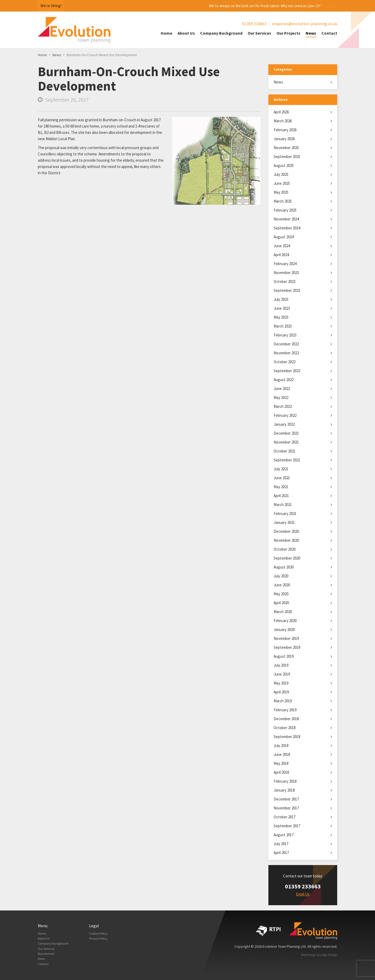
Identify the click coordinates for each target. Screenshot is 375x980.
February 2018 (285, 781)
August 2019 (284, 656)
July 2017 (281, 844)
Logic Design (329, 955)
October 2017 (285, 817)
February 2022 (285, 415)
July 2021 (281, 469)
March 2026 (283, 121)
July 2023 (281, 299)
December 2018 (286, 719)
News (311, 33)
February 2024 (285, 264)
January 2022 (284, 424)
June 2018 (282, 754)
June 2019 (282, 674)
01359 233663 (254, 24)
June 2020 (282, 585)
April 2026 (281, 112)
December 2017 (286, 799)
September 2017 (287, 826)
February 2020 (285, 621)
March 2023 (283, 326)
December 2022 (286, 344)
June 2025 (282, 183)
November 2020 (286, 540)
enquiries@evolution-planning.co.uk (305, 24)
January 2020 (284, 629)
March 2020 (283, 612)
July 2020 (281, 576)
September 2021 (287, 460)
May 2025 (281, 192)
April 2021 (281, 496)
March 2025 (283, 201)
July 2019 (281, 665)
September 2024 (287, 228)
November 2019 (286, 638)
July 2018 (281, 745)
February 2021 (285, 513)
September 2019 (287, 647)
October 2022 (285, 362)
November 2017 (286, 808)
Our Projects (288, 33)
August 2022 (284, 380)
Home (166, 33)
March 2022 (283, 406)
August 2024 (284, 237)
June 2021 (282, 478)
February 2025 (285, 210)
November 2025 (286, 148)
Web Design (309, 955)
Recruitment (48, 957)
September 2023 (287, 290)
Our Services (259, 33)
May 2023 (281, 317)
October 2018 (285, 728)
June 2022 (282, 389)
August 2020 (284, 567)
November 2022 (286, 353)
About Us (186, 33)
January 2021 (284, 522)
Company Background (221, 33)
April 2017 (281, 853)
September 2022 (287, 371)
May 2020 (281, 594)
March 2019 (283, 701)
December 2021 (286, 433)
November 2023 (286, 273)
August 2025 (284, 165)
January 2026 (284, 139)
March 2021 (283, 505)
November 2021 (286, 442)
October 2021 (285, 451)
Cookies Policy (101, 934)
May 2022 (281, 397)
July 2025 (281, 174)
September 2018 (287, 737)
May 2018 (281, 763)
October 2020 (285, 549)
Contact (329, 33)
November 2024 (286, 219)
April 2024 (281, 255)
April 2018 (281, 772)
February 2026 (285, 130)
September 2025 (287, 157)
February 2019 (285, 710)
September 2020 (287, 558)
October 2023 (285, 281)
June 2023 (282, 308)
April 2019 (281, 692)
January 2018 (284, 790)
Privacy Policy (100, 940)
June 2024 (282, 246)
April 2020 (281, 603)
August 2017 (284, 835)
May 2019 (281, 683)
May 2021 (281, 487)
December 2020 (286, 531)
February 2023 (285, 335)
